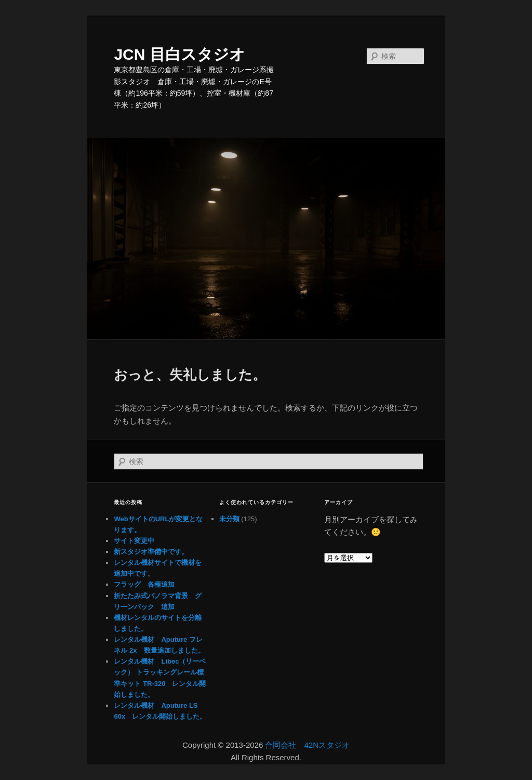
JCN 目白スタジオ (179, 54)
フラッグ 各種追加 (144, 584)
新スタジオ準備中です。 (151, 552)
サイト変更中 (134, 541)
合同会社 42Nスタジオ (307, 745)
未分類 (229, 519)
